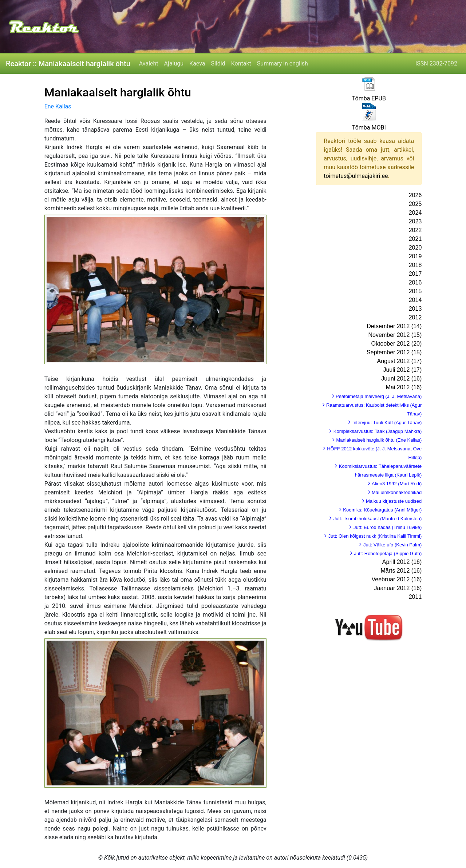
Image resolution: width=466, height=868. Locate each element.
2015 (415, 291)
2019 (415, 256)
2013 (415, 309)
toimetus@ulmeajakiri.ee (356, 176)
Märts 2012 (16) (401, 571)
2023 (415, 221)
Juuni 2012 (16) (401, 379)
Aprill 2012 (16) (402, 562)
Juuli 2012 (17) (402, 370)
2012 (415, 317)
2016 (415, 282)
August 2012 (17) (400, 361)
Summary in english (283, 63)
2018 (415, 265)
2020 (415, 248)
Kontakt (241, 63)
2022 (415, 230)
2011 (415, 597)
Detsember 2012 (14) (394, 326)
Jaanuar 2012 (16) (398, 588)
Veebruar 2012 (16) (396, 579)
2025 (415, 204)
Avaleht (149, 63)
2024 (415, 213)
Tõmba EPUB (369, 98)
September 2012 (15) (394, 352)
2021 (415, 239)
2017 (415, 274)
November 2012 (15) (395, 335)
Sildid (218, 63)
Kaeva (197, 63)
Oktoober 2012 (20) (397, 344)
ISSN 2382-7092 (436, 63)
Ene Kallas (58, 106)
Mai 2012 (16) (404, 387)
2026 (415, 195)
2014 (415, 300)
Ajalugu (174, 63)
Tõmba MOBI (369, 128)
